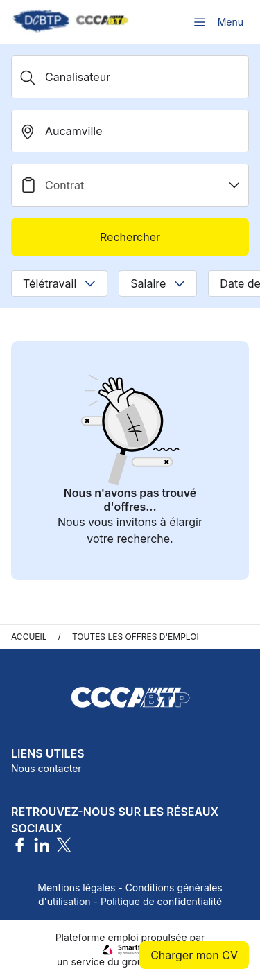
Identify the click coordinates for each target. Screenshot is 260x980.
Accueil (29, 637)
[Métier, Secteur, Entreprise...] (130, 77)
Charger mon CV (194, 955)
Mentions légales (76, 887)
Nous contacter (46, 768)
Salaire (158, 283)
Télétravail (59, 283)
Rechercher (130, 237)
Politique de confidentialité (161, 901)
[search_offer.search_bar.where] (130, 131)
